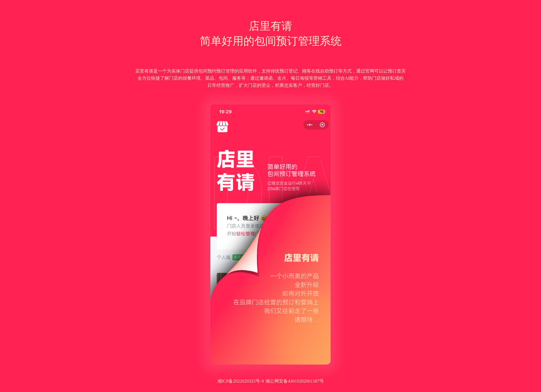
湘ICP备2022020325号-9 (241, 381)
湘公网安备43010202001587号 (295, 381)
